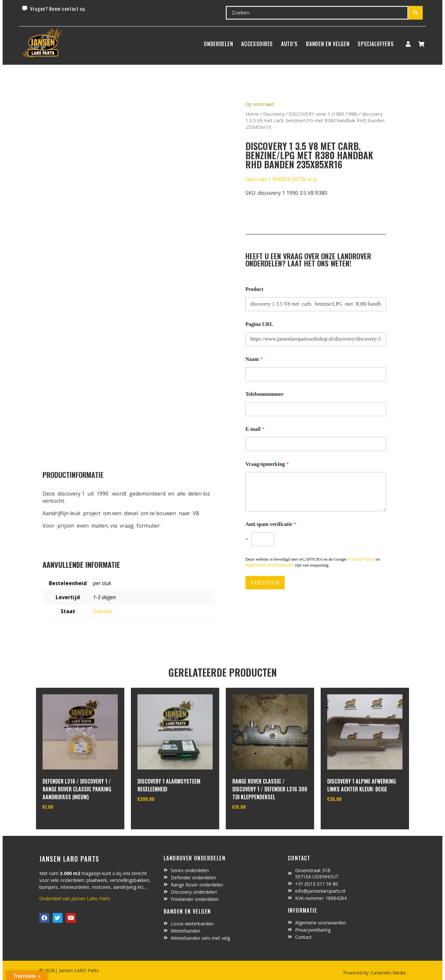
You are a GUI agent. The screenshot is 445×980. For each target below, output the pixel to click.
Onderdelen (218, 44)
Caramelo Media (388, 973)
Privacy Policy (361, 559)
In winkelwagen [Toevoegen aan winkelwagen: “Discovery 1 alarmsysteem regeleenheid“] (162, 816)
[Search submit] (416, 13)
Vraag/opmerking (267, 464)
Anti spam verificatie (271, 524)
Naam (254, 359)
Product (254, 289)
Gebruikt (103, 611)
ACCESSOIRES (257, 44)
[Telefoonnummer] (316, 409)
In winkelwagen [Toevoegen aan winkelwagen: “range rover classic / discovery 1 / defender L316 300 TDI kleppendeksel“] (257, 823)
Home (252, 114)
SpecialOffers (376, 44)
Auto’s (289, 44)
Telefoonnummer (265, 394)
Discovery (274, 114)
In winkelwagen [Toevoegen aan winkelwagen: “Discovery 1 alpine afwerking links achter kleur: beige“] (352, 816)
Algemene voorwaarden (270, 565)
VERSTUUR (265, 583)
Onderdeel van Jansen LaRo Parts (75, 898)
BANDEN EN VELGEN (328, 44)
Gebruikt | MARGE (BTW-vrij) (281, 179)
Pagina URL (259, 324)
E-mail (255, 429)
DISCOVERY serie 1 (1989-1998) (323, 114)
